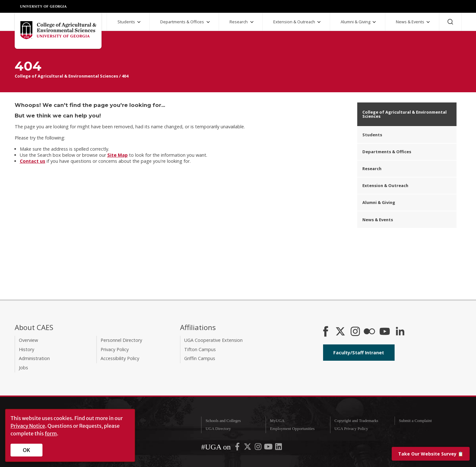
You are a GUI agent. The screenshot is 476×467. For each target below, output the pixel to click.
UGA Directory (218, 429)
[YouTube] (385, 332)
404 (125, 76)
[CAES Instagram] (355, 332)
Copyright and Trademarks (356, 421)
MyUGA (277, 421)
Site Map (117, 155)
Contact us (33, 161)
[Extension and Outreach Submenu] (319, 22)
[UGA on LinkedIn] (279, 448)
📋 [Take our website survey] (431, 454)
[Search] (450, 22)
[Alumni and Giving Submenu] (374, 22)
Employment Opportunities (292, 429)
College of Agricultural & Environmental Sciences (66, 76)
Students (126, 22)
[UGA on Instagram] (259, 448)
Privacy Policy (115, 349)
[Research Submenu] (252, 22)
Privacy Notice (28, 426)
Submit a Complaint (415, 421)
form (51, 433)
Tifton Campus (200, 349)
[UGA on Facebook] (238, 448)
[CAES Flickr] (369, 332)
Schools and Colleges (223, 421)
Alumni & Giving (355, 22)
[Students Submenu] (139, 22)
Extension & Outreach (294, 22)
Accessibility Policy (120, 358)
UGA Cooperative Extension (213, 340)
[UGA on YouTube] (269, 448)
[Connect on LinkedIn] (400, 332)
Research (239, 22)
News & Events (410, 22)
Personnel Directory (121, 340)
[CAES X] (341, 332)
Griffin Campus (200, 358)
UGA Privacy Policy (351, 429)
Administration (34, 358)
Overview (28, 340)
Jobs (23, 368)
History (26, 349)
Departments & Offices (182, 22)
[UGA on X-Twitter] (248, 448)
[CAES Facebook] (326, 332)
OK (27, 450)
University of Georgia (44, 6)
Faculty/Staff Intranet (359, 353)
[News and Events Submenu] (428, 22)
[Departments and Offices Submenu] (208, 22)
